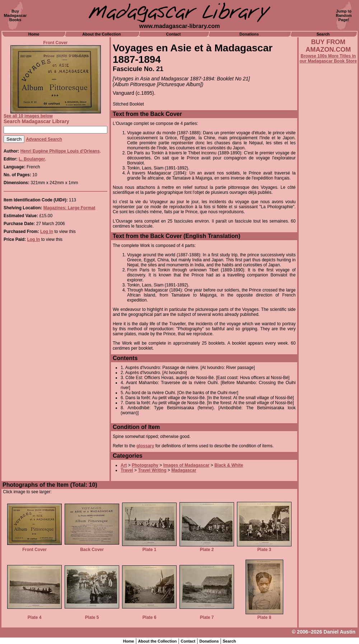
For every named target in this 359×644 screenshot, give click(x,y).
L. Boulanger (32, 159)
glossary (145, 446)
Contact (174, 34)
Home (34, 34)
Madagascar (184, 470)
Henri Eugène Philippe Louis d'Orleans (60, 151)
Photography (145, 465)
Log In (47, 232)
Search (323, 34)
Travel (127, 470)
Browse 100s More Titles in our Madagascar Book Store (328, 59)
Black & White (229, 465)
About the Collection (102, 34)
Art (124, 465)
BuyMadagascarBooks (15, 15)
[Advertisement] (328, 257)
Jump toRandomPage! (344, 15)
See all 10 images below (28, 116)
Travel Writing (152, 470)
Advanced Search (44, 139)
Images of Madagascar (187, 465)
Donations (249, 34)
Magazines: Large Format (69, 208)
